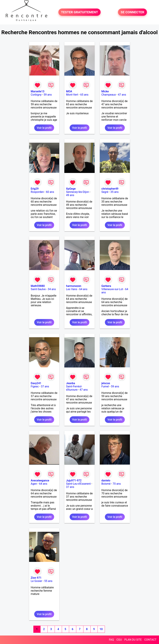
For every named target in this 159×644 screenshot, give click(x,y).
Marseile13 (38, 91)
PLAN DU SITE (133, 640)
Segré (105, 192)
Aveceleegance (40, 480)
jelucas (106, 383)
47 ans (122, 95)
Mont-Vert (72, 95)
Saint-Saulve (38, 289)
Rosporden (37, 192)
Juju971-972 (74, 480)
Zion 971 (36, 578)
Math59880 (38, 286)
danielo (106, 480)
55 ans (48, 581)
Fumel (105, 386)
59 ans (48, 95)
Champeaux (109, 95)
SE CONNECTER (132, 12)
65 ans (84, 95)
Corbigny (36, 95)
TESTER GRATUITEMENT (80, 12)
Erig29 (35, 189)
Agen (34, 484)
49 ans (70, 195)
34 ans (52, 289)
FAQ (111, 640)
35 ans (115, 192)
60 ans (50, 192)
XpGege (71, 189)
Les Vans (72, 289)
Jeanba (71, 383)
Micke (105, 91)
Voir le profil (44, 128)
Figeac (35, 386)
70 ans (117, 484)
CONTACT (150, 640)
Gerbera (106, 286)
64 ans (83, 289)
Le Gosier (37, 581)
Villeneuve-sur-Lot (112, 289)
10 (101, 629)
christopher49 (110, 189)
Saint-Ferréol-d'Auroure (74, 388)
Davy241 (36, 383)
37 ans (45, 386)
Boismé (106, 484)
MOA (69, 91)
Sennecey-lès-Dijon (77, 192)
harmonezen (74, 286)
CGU (119, 640)
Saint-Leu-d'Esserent (78, 484)
